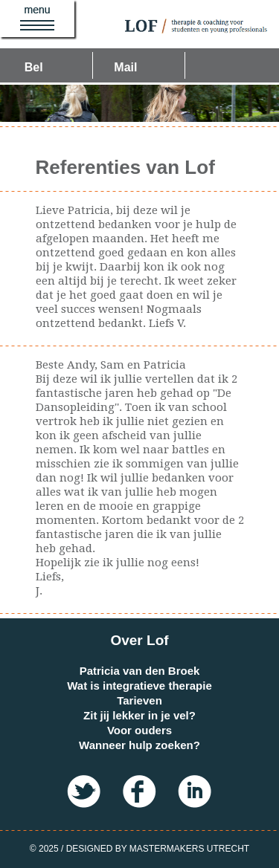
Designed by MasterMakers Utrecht (158, 849)
